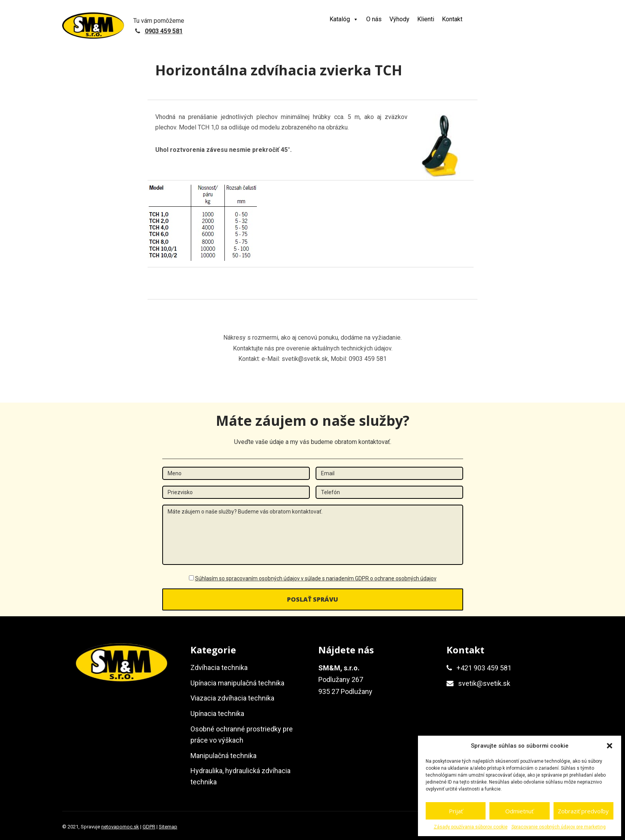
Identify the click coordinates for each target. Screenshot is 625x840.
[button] (610, 746)
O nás (374, 19)
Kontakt (452, 19)
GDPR (149, 827)
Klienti (426, 19)
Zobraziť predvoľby (583, 811)
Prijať (456, 811)
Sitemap (168, 827)
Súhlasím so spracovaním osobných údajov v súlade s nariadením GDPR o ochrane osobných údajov (316, 578)
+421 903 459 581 (484, 668)
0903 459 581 (164, 31)
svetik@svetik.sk (484, 683)
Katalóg (344, 19)
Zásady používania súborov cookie (471, 827)
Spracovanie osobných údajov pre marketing (559, 827)
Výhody (399, 19)
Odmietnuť (519, 811)
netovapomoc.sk (120, 827)
